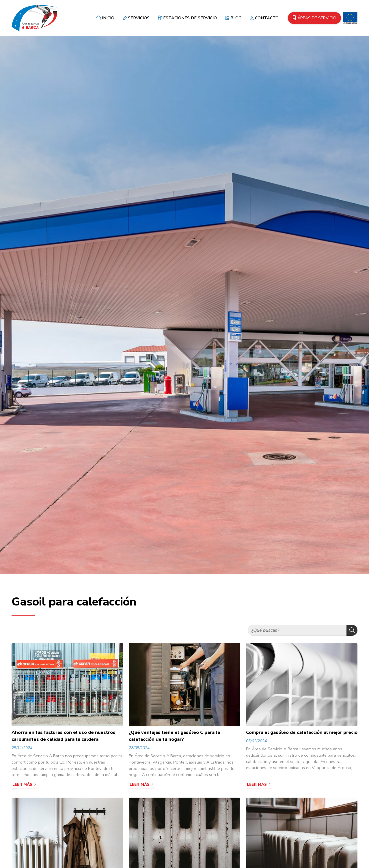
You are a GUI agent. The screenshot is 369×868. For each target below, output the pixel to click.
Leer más (22, 784)
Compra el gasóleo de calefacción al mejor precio (302, 732)
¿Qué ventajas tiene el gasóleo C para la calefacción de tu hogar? (174, 736)
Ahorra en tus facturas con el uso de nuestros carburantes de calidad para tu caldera (64, 736)
